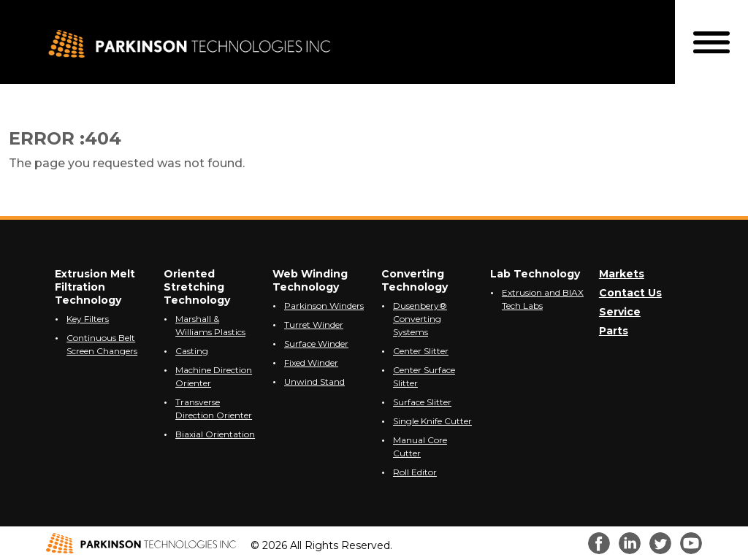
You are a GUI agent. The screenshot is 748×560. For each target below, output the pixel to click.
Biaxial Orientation (215, 434)
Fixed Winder (311, 363)
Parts (614, 331)
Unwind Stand (314, 381)
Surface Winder (316, 344)
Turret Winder (314, 325)
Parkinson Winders (324, 306)
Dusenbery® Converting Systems (420, 319)
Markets (622, 274)
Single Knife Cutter (432, 421)
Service (620, 312)
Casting (192, 351)
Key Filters (88, 319)
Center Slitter (421, 351)
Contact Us (630, 293)
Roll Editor (415, 472)
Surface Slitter (422, 402)
